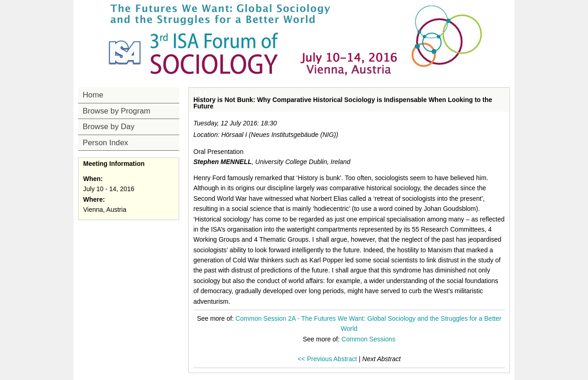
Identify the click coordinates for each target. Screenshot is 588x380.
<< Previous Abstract (327, 359)
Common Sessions (368, 339)
